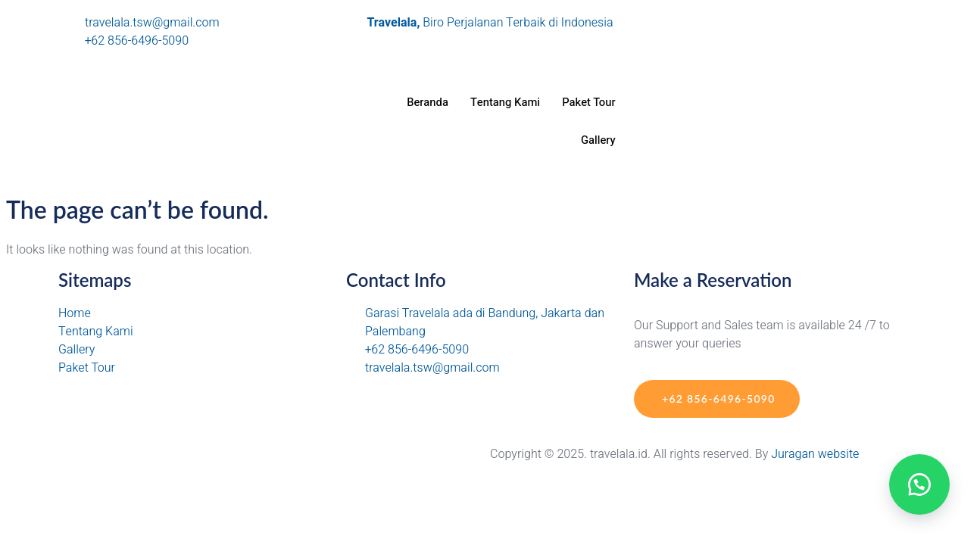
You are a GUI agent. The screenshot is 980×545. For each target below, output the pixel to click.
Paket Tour (588, 102)
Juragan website (815, 454)
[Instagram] (778, 23)
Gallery (598, 140)
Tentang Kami (502, 102)
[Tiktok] (778, 41)
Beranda (424, 102)
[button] (919, 484)
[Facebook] (778, 59)
